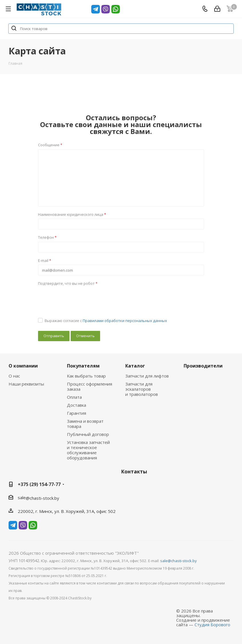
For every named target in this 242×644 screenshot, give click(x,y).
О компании (23, 366)
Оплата (74, 397)
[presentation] (82, 299)
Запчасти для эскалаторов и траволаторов (142, 389)
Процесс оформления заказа (90, 386)
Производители (203, 366)
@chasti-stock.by (42, 498)
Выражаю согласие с (106, 321)
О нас (14, 376)
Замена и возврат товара (85, 424)
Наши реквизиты (26, 384)
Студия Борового (212, 625)
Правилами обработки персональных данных (125, 321)
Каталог (135, 366)
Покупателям (83, 366)
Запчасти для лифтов (147, 376)
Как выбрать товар (86, 376)
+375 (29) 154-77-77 (39, 484)
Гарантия (77, 413)
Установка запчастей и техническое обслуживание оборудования (88, 450)
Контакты (134, 472)
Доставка (77, 405)
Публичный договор (88, 434)
